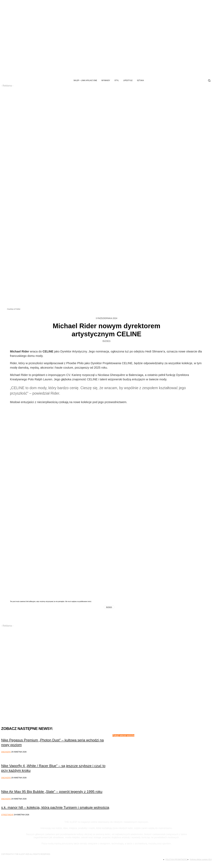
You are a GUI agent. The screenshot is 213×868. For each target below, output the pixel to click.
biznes (109, 607)
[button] (209, 80)
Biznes (107, 342)
